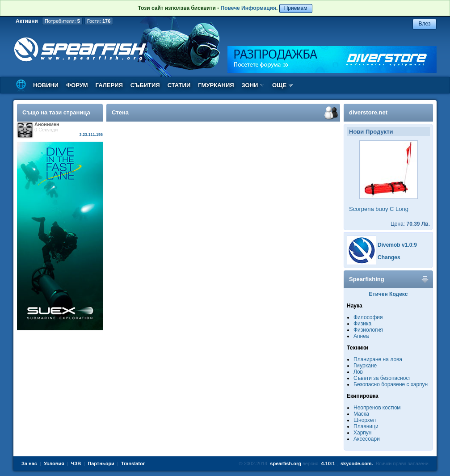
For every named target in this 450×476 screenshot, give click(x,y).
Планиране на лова (378, 359)
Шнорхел (365, 420)
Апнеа (361, 336)
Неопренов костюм (377, 408)
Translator (133, 463)
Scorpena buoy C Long (379, 209)
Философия (368, 317)
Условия (54, 463)
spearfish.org (286, 463)
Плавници (366, 426)
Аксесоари (367, 439)
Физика (362, 324)
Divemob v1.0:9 (397, 245)
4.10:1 (328, 463)
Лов (358, 372)
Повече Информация (248, 8)
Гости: (99, 21)
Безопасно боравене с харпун (391, 384)
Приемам (296, 8)
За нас (29, 463)
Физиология (368, 330)
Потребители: (62, 21)
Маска (361, 414)
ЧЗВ (76, 463)
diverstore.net (368, 112)
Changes (389, 257)
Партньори (101, 463)
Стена (120, 112)
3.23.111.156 (91, 135)
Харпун (362, 433)
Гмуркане (365, 366)
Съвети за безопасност (382, 378)
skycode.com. (357, 463)
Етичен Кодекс (389, 294)
